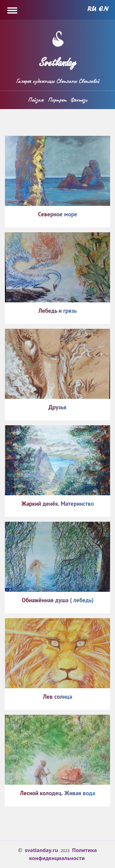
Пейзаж (36, 100)
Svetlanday (58, 60)
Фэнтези (79, 100)
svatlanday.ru (42, 850)
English (104, 9)
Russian (92, 9)
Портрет (57, 100)
